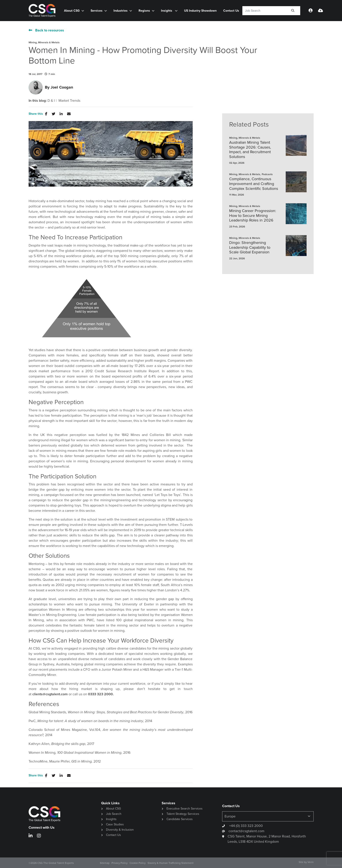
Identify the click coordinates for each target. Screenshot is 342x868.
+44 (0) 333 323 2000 (246, 826)
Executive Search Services (185, 809)
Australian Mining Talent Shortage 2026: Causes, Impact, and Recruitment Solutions (250, 150)
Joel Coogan (62, 87)
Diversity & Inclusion (120, 830)
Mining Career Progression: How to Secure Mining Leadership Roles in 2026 (253, 216)
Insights (167, 11)
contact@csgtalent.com (246, 831)
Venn (311, 862)
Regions (144, 11)
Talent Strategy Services (183, 814)
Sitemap (105, 863)
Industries (121, 11)
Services (97, 11)
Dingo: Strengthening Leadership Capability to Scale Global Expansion (250, 248)
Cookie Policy (138, 863)
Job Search (114, 814)
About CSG (72, 11)
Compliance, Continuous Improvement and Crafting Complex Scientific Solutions (254, 184)
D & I (51, 101)
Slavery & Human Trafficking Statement (171, 863)
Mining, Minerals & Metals (44, 42)
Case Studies (115, 824)
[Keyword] (264, 11)
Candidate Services (180, 819)
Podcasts (267, 174)
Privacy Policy (120, 863)
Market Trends (69, 101)
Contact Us (231, 11)
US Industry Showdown (200, 11)
